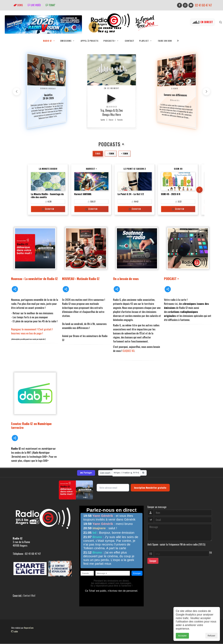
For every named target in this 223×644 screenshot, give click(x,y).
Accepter (182, 636)
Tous (98, 153)
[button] (206, 92)
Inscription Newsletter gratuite (150, 488)
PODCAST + (171, 279)
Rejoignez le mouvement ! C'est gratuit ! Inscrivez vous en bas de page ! (32, 331)
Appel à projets (90, 41)
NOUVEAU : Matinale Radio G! (81, 279)
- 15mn (111, 153)
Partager (86, 473)
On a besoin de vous (126, 279)
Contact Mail (29, 596)
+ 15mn (125, 153)
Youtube (120, 120)
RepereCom (29, 628)
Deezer (111, 120)
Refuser (211, 636)
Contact (130, 41)
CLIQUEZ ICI (129, 351)
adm (14, 631)
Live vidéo (34, 5)
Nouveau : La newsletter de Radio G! (35, 279)
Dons (18, 5)
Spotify (103, 120)
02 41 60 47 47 (203, 5)
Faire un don (165, 41)
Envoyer (153, 561)
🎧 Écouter (48, 209)
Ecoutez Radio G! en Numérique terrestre (31, 425)
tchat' (50, 5)
